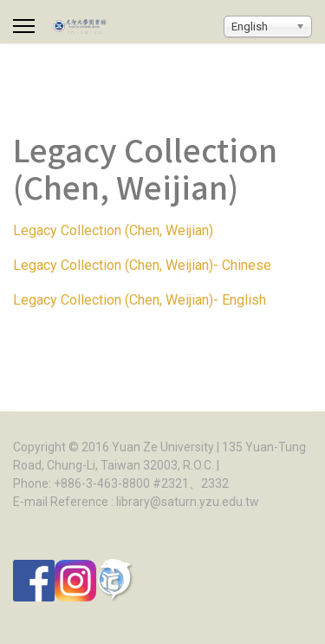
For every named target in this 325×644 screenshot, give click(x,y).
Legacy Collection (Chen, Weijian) (113, 230)
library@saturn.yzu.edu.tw (188, 502)
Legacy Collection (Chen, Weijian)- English (140, 300)
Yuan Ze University (163, 447)
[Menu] (24, 26)
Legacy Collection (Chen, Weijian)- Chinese (142, 265)
